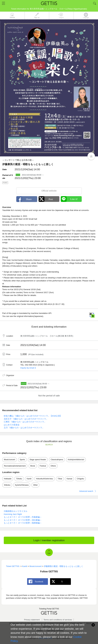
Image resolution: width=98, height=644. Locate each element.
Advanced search (86, 491)
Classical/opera (57, 460)
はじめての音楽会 (12, 425)
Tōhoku (19, 479)
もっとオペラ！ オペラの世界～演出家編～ (23, 520)
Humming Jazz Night (13, 514)
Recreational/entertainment (15, 466)
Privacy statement (32, 620)
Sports (22, 460)
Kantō (29, 479)
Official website (49, 191)
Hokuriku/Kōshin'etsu (44, 479)
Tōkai (60, 479)
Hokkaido (8, 479)
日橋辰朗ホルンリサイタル (16, 511)
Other (35, 485)
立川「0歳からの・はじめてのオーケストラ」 (24, 428)
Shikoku (7, 485)
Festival (43, 466)
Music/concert (9, 460)
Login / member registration (49, 540)
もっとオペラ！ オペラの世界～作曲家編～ (23, 517)
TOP (49, 553)
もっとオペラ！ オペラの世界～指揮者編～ (23, 523)
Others (53, 466)
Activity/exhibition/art (76, 460)
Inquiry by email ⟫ (28, 368)
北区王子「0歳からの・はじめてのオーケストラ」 (26, 419)
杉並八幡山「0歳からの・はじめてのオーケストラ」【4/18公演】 (33, 416)
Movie (33, 466)
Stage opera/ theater (38, 460)
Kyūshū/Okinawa (22, 485)
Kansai (69, 479)
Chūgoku (81, 479)
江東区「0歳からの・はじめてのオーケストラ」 (25, 422)
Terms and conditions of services (58, 620)
